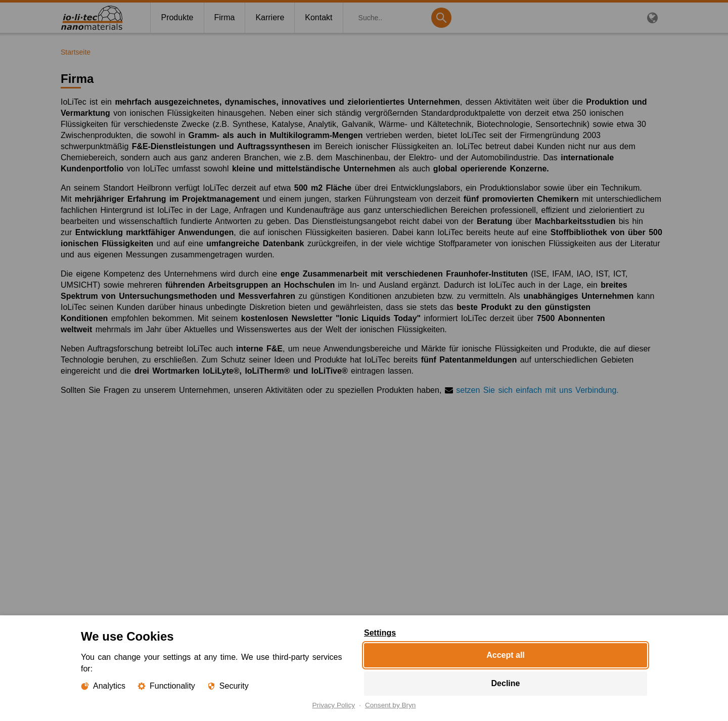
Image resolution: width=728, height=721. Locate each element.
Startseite (76, 52)
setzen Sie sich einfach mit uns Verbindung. (537, 390)
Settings (380, 633)
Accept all (506, 655)
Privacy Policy (334, 705)
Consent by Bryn (391, 705)
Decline (506, 683)
